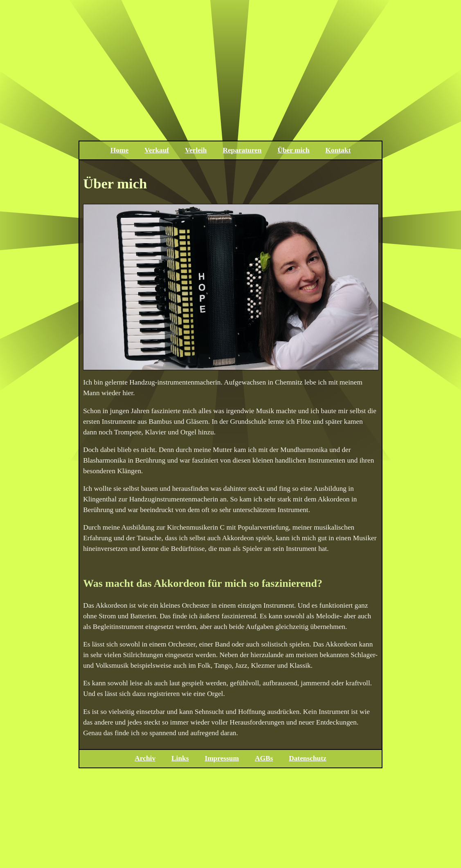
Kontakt (338, 150)
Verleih (196, 150)
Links (180, 758)
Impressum (222, 758)
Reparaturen (242, 150)
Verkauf (157, 150)
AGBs (264, 758)
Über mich (293, 150)
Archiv (145, 758)
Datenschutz (307, 758)
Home (119, 150)
